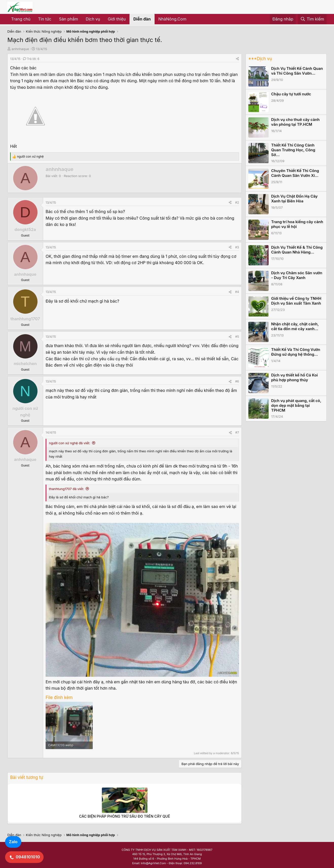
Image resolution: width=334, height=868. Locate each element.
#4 (237, 292)
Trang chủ (21, 19)
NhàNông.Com (172, 19)
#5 (237, 337)
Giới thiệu (117, 19)
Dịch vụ (93, 19)
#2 (237, 203)
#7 (237, 432)
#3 (237, 247)
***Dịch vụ (260, 59)
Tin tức (45, 19)
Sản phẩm (69, 19)
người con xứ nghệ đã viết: (70, 443)
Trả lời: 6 (31, 59)
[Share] (237, 59)
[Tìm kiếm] (312, 19)
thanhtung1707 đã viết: (67, 489)
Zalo (13, 842)
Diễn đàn (142, 19)
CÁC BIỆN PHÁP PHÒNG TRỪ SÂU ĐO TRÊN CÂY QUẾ (125, 816)
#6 (237, 381)
